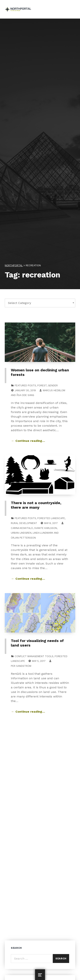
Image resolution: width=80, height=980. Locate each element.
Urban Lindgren (21, 533)
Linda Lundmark (43, 533)
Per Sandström (21, 666)
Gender (53, 385)
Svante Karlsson (46, 528)
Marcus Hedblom (54, 390)
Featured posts (25, 385)
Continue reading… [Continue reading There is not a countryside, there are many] (30, 579)
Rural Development (24, 523)
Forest (42, 385)
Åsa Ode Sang (25, 395)
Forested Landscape (51, 518)
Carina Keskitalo (22, 528)
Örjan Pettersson (23, 538)
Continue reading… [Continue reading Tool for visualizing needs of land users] (30, 712)
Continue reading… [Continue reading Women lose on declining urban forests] (30, 441)
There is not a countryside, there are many (36, 505)
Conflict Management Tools (34, 656)
